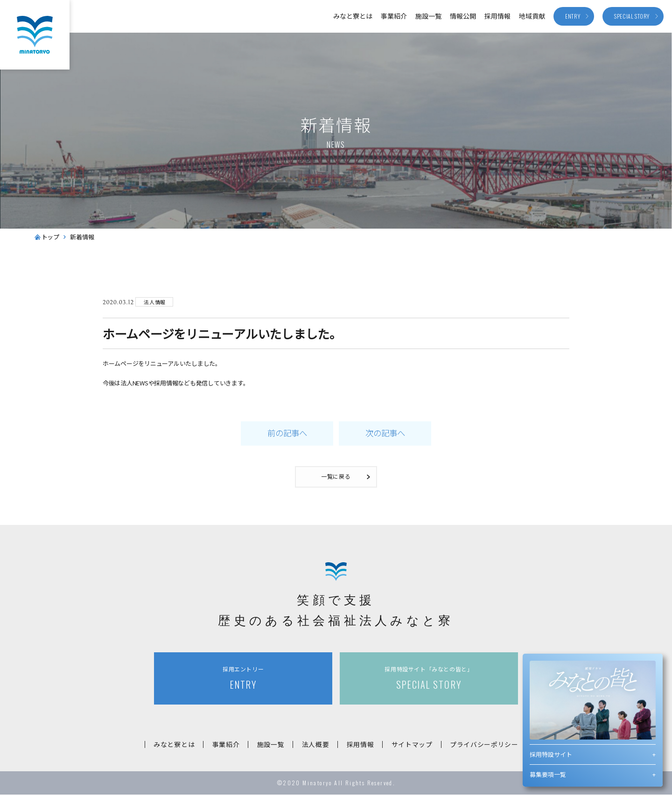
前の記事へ (287, 434)
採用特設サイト (551, 754)
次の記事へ (385, 434)
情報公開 (463, 16)
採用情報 (497, 16)
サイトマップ (415, 746)
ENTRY (243, 680)
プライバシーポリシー (489, 746)
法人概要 (316, 746)
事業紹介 (394, 16)
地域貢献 (532, 16)
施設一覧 (428, 16)
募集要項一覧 (548, 774)
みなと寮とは (353, 16)
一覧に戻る (336, 478)
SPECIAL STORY (429, 680)
